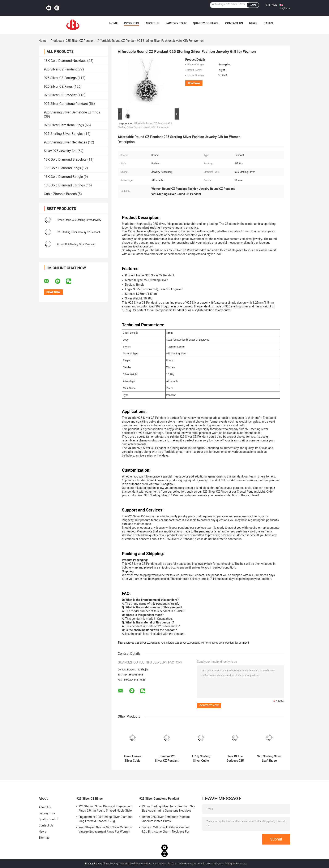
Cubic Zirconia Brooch (60, 194)
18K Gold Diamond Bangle (63, 177)
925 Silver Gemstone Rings (64, 125)
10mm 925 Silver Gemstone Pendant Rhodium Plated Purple (166, 819)
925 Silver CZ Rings (58, 87)
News (253, 23)
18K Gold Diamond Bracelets (65, 159)
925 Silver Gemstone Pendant (66, 104)
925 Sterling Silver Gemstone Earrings (72, 112)
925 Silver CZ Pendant (80, 41)
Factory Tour (176, 23)
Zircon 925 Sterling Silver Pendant (76, 244)
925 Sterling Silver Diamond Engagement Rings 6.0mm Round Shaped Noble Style (105, 808)
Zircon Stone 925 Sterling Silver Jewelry (79, 220)
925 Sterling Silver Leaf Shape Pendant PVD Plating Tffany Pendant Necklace (269, 759)
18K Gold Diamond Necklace (65, 61)
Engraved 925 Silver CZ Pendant (142, 643)
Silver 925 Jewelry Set (60, 151)
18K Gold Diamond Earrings (64, 185)
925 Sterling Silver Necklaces (65, 142)
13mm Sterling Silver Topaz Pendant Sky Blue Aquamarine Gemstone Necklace (168, 808)
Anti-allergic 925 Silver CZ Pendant (180, 643)
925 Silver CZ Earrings (60, 78)
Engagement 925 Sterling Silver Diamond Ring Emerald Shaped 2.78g (105, 819)
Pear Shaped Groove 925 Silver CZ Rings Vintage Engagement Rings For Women (105, 829)
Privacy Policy (93, 864)
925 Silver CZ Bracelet (60, 95)
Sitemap (44, 838)
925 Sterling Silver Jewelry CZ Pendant (78, 232)
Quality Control (206, 23)
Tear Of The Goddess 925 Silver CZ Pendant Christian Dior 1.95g (235, 759)
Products (132, 23)
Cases (268, 23)
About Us (152, 23)
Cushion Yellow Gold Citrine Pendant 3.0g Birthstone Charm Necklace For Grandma (166, 830)
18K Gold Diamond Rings (62, 168)
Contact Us (234, 23)
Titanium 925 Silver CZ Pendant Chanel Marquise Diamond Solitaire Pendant (167, 759)
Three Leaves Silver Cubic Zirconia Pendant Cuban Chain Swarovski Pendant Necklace (132, 759)
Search (253, 5)
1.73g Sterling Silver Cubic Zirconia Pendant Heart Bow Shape (201, 759)
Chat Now (272, 5)
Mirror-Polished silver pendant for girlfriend (225, 643)
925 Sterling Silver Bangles (64, 134)
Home (114, 23)
